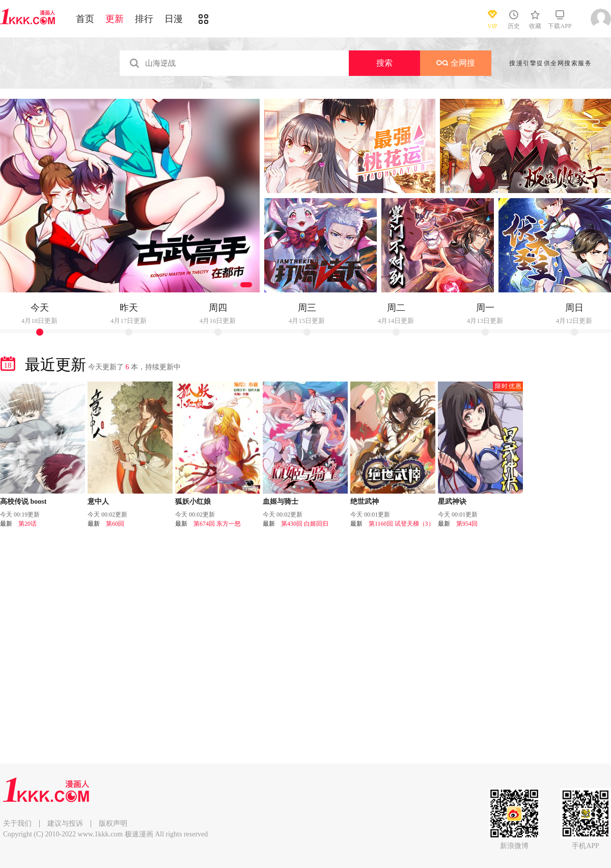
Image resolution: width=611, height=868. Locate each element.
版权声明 (113, 823)
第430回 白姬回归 (305, 524)
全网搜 (456, 63)
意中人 (98, 501)
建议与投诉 (65, 823)
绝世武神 (365, 501)
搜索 (384, 63)
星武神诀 (452, 501)
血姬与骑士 (281, 501)
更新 (115, 19)
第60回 (115, 524)
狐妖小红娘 (193, 501)
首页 (85, 19)
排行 (144, 19)
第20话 (27, 524)
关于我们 (17, 823)
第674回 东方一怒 (217, 524)
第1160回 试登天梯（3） (401, 524)
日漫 (174, 19)
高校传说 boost (23, 501)
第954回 (467, 524)
